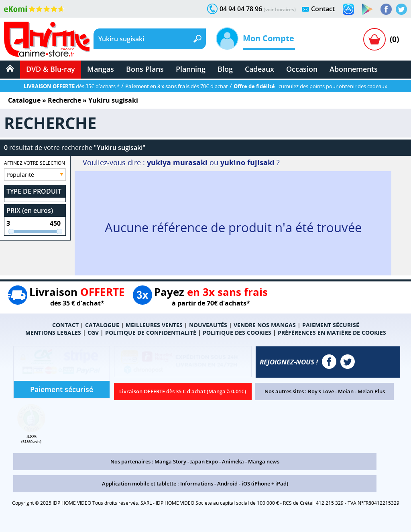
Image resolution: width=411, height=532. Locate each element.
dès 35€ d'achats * (72, 86)
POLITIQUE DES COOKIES (237, 333)
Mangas (101, 69)
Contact (323, 9)
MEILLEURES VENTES (154, 325)
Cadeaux (259, 69)
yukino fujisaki (247, 162)
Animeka (233, 461)
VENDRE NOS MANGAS (265, 325)
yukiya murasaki (177, 162)
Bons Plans (145, 69)
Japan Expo (204, 461)
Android (227, 483)
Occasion (302, 69)
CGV (93, 333)
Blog (225, 69)
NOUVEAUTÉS (208, 325)
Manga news (264, 461)
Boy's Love (321, 391)
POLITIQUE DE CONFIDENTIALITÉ (151, 333)
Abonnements (354, 69)
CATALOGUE (102, 325)
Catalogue (24, 100)
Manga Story (170, 461)
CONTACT (65, 325)
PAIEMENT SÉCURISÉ (331, 325)
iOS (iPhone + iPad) (265, 483)
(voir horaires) (280, 9)
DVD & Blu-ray (51, 69)
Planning (191, 69)
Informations (197, 483)
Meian (346, 391)
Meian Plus (371, 391)
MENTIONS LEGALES (53, 333)
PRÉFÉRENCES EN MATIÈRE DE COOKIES (332, 333)
